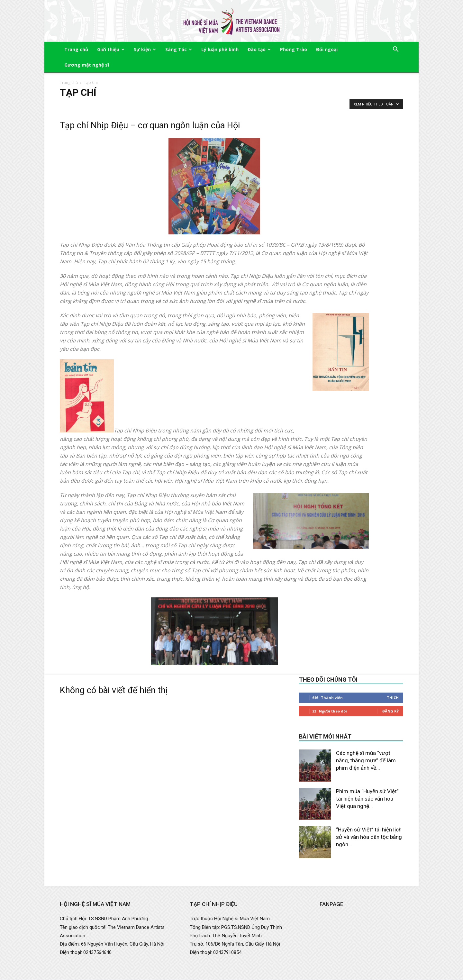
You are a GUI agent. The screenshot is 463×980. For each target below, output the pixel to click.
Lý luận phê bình (220, 49)
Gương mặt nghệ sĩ (87, 65)
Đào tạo (259, 49)
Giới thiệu (111, 49)
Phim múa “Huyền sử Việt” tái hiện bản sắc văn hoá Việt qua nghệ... (367, 799)
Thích (393, 698)
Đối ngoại (327, 49)
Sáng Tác (179, 49)
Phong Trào (294, 49)
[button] (395, 50)
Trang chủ (76, 49)
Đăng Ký (390, 711)
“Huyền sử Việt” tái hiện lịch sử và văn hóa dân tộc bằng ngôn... (369, 837)
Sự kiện (145, 49)
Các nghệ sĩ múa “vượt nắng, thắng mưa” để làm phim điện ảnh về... (366, 760)
